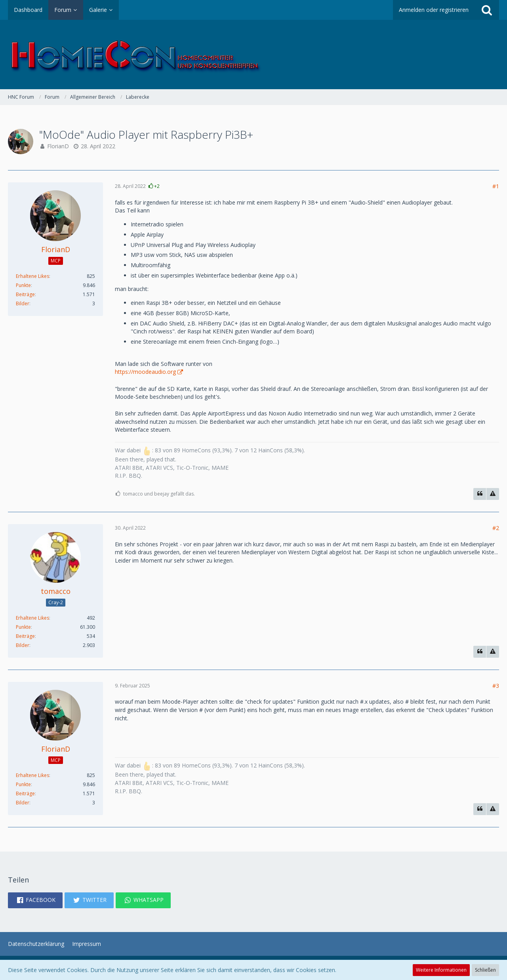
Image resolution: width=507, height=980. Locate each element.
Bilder (23, 303)
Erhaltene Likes (32, 276)
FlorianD (58, 146)
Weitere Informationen (441, 970)
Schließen (485, 970)
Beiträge (25, 294)
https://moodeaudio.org (145, 372)
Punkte (23, 285)
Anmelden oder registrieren (434, 10)
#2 (496, 528)
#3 (496, 686)
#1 (496, 186)
